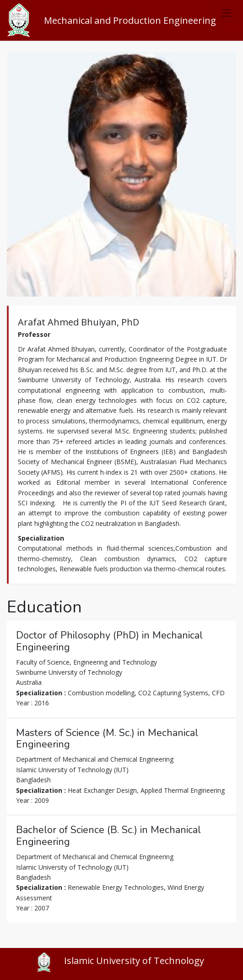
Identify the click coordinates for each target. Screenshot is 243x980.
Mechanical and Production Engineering (130, 20)
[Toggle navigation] (226, 13)
